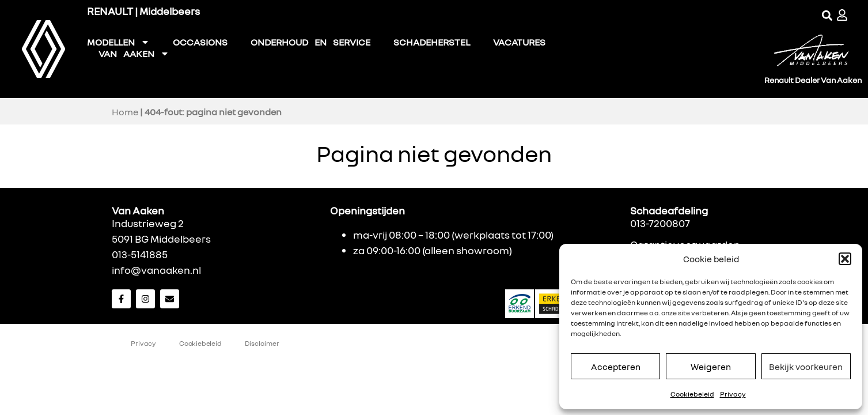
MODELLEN (118, 42)
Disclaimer (262, 343)
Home (125, 112)
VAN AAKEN (134, 54)
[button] (845, 259)
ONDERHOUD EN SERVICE (310, 42)
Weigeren (711, 367)
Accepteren (616, 367)
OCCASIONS (200, 42)
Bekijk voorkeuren (806, 367)
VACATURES (519, 42)
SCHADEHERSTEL (432, 42)
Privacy (733, 394)
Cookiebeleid (692, 394)
